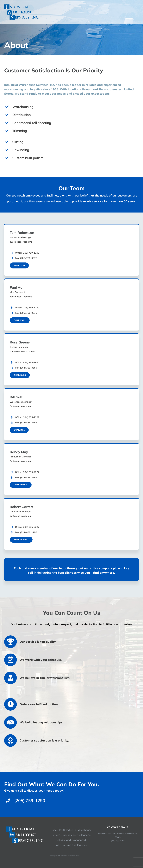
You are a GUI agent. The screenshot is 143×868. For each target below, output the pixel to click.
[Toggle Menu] (137, 12)
